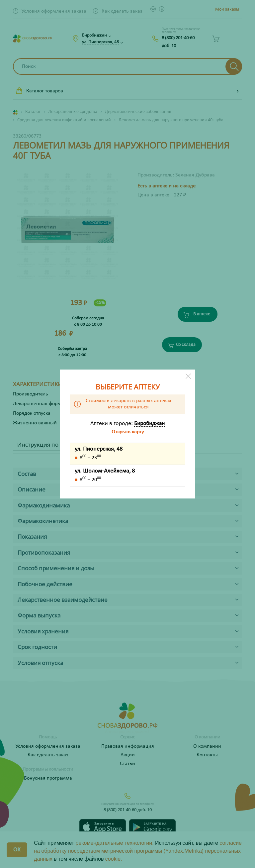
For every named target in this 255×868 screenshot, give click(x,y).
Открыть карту (128, 432)
